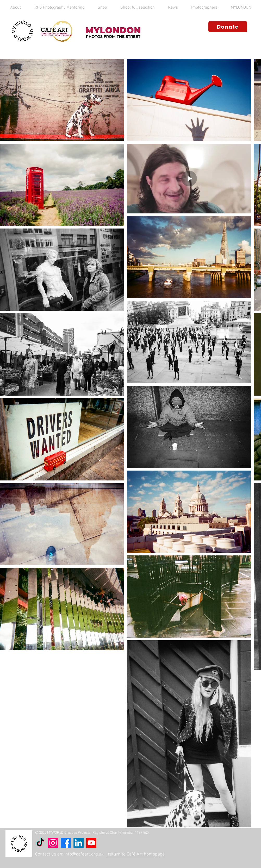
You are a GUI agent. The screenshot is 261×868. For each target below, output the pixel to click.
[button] (15, 8)
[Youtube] (91, 843)
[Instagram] (53, 843)
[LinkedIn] (79, 843)
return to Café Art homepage (136, 854)
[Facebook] (66, 843)
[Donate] (228, 27)
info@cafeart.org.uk (84, 854)
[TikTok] (40, 843)
